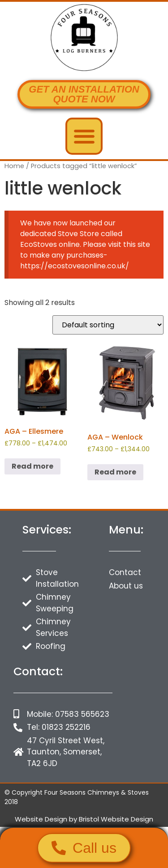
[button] (84, 136)
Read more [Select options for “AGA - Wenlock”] (115, 472)
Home (14, 166)
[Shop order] (108, 325)
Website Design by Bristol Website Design (84, 819)
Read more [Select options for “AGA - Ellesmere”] (32, 466)
